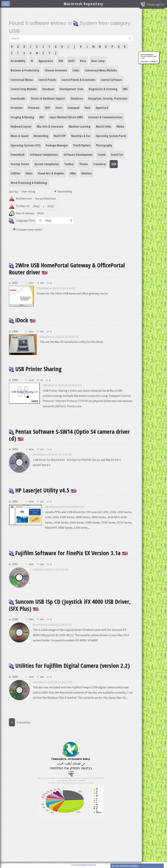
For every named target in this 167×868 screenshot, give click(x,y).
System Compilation (47, 164)
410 (42, 620)
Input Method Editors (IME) (66, 117)
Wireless (87, 173)
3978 (31, 502)
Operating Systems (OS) (26, 145)
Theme (83, 164)
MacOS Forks (104, 126)
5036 (31, 620)
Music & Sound (20, 136)
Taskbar (69, 164)
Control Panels (47, 80)
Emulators (77, 98)
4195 (31, 564)
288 (42, 677)
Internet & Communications (105, 117)
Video (29, 173)
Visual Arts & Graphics (51, 173)
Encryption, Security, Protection (108, 98)
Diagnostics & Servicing (103, 89)
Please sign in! (152, 5)
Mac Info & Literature (50, 126)
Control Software (111, 80)
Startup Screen (20, 164)
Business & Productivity (25, 70)
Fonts (59, 108)
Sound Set (117, 155)
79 (41, 380)
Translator (100, 164)
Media (120, 126)
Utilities (15, 173)
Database (48, 89)
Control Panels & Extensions (78, 80)
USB (114, 164)
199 (42, 283)
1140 (31, 380)
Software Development (78, 155)
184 (42, 564)
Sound (102, 155)
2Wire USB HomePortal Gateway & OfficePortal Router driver (67, 269)
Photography (104, 145)
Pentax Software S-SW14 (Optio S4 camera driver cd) (69, 435)
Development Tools (71, 89)
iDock (22, 320)
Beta (83, 61)
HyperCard (102, 108)
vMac (73, 173)
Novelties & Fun (81, 136)
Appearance (46, 61)
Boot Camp (98, 61)
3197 (31, 283)
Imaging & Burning (22, 117)
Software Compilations (44, 155)
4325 (31, 450)
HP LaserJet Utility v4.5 (43, 490)
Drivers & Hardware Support (48, 98)
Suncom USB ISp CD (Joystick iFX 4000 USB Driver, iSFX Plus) (70, 605)
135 (42, 502)
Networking (41, 136)
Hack (88, 108)
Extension (17, 108)
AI (32, 61)
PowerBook (18, 155)
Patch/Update (82, 145)
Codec (76, 70)
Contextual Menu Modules (101, 70)
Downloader (18, 98)
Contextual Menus (22, 80)
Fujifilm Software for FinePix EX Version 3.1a (68, 553)
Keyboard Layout (21, 126)
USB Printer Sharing (35, 369)
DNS (125, 89)
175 (42, 450)
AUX (61, 61)
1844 (31, 677)
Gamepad (73, 108)
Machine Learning (80, 126)
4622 (31, 332)
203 (42, 332)
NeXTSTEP (60, 136)
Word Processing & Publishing (29, 183)
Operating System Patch (111, 136)
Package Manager (57, 145)
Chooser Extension (56, 70)
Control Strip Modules (24, 89)
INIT (42, 117)
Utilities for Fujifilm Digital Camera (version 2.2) (69, 665)
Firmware (34, 108)
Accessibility (18, 61)
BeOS (72, 61)
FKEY (48, 108)
